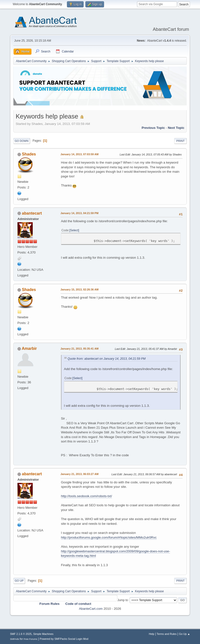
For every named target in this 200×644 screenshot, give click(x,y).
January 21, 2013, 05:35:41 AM (80, 349)
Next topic (176, 128)
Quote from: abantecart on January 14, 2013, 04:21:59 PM (107, 359)
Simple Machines (43, 634)
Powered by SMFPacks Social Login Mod (64, 639)
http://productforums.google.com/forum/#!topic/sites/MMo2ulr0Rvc (109, 537)
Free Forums (31, 639)
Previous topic (153, 128)
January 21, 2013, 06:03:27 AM (80, 474)
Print (181, 141)
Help (152, 634)
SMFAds (15, 639)
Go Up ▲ (185, 634)
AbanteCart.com (91, 609)
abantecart (32, 213)
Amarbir (29, 348)
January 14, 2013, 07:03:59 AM (80, 154)
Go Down (22, 141)
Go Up (19, 581)
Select (74, 230)
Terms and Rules (167, 634)
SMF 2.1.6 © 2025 (21, 634)
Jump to (123, 600)
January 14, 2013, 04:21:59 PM (80, 213)
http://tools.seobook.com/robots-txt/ (86, 496)
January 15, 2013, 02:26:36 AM (80, 289)
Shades (29, 154)
